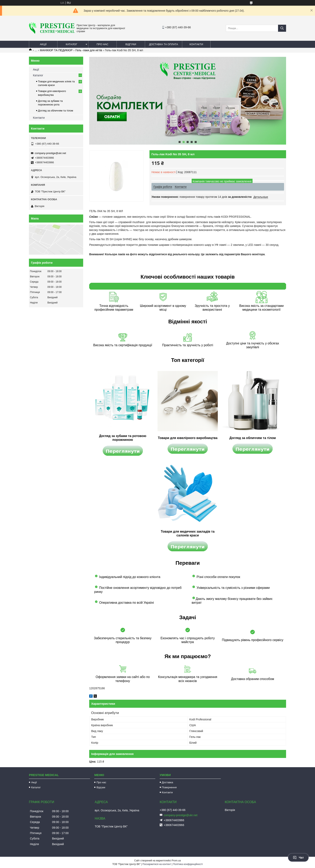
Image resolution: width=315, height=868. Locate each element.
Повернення (169, 787)
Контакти (196, 44)
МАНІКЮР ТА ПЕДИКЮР (56, 50)
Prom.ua (176, 861)
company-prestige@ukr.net (50, 153)
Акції (43, 44)
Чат (298, 858)
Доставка (168, 782)
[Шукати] (282, 28)
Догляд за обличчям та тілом (56, 111)
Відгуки (131, 44)
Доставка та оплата (164, 44)
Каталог (71, 44)
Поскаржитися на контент (157, 864)
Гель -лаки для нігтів (89, 50)
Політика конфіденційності (188, 864)
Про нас (103, 44)
